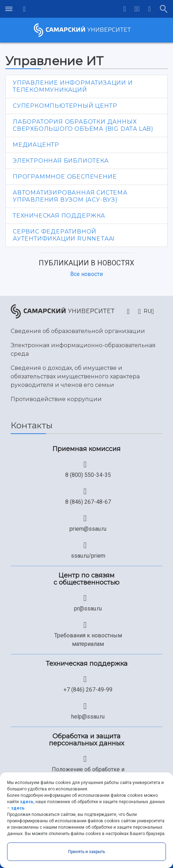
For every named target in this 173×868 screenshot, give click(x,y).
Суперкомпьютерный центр (65, 106)
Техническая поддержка (59, 216)
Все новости (86, 274)
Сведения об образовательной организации (78, 331)
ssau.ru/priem (88, 556)
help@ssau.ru (88, 717)
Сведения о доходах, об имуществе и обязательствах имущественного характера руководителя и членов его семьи (75, 376)
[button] (137, 9)
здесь (27, 802)
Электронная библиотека (61, 161)
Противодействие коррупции (56, 399)
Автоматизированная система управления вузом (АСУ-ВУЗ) (70, 196)
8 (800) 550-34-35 (88, 475)
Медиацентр (36, 145)
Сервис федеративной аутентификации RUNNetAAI (64, 235)
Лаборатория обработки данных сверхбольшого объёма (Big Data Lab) (83, 125)
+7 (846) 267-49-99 (88, 690)
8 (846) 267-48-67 (88, 502)
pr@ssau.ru (88, 608)
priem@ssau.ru (88, 529)
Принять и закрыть (86, 852)
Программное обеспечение (65, 177)
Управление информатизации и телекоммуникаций (73, 86)
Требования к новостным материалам (88, 640)
